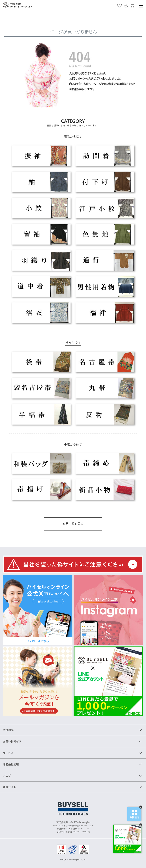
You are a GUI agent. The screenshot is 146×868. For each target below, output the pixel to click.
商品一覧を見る (73, 524)
